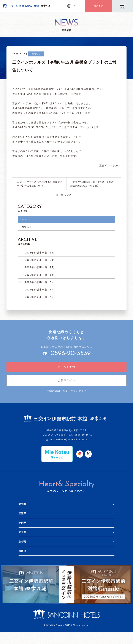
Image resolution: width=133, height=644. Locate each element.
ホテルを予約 (66, 367)
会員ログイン (66, 380)
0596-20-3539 (71, 353)
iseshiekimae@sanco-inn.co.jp (68, 440)
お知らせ (27, 227)
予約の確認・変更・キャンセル (66, 391)
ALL (24, 219)
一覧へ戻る (64, 195)
